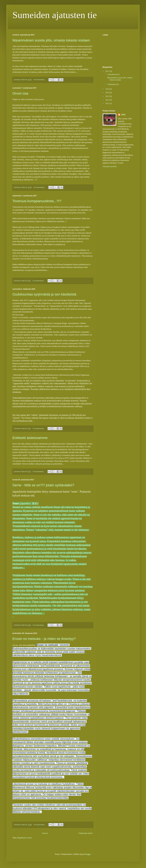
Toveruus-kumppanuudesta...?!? (37, 201)
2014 (108, 93)
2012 (108, 100)
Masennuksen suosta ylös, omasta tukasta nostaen (51, 40)
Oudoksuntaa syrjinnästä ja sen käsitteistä (44, 294)
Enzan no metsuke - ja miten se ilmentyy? (44, 639)
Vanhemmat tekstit (85, 833)
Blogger (88, 854)
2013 (108, 96)
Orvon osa (20, 93)
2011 (108, 103)
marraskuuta (112, 74)
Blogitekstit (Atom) (25, 838)
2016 (108, 89)
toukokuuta (112, 84)
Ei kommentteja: (39, 80)
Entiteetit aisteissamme (30, 438)
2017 (108, 71)
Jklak (123, 115)
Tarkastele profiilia (110, 166)
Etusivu (45, 833)
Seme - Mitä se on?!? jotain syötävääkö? (43, 485)
